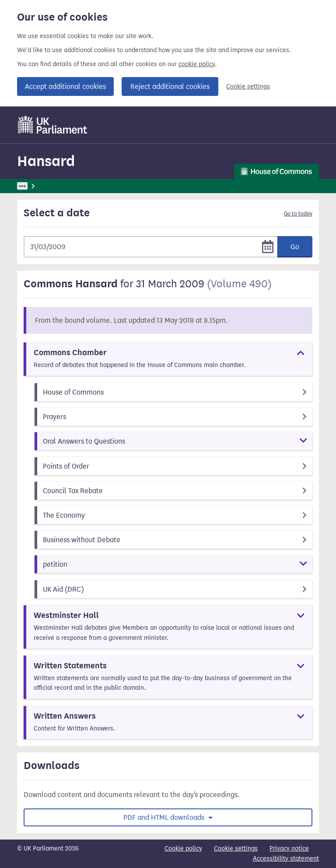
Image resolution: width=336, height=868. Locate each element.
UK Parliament (37, 186)
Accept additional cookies (65, 86)
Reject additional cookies (170, 86)
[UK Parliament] (53, 125)
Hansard (46, 161)
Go (295, 247)
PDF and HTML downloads (165, 817)
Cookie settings (248, 86)
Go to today (298, 214)
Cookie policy (183, 849)
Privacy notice (289, 849)
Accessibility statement (286, 859)
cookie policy (197, 64)
